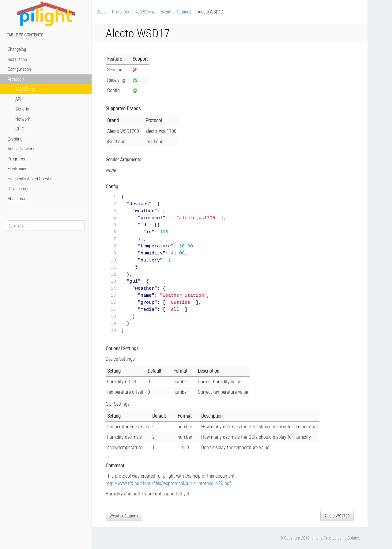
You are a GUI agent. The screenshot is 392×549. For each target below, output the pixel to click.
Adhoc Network (21, 149)
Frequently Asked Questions (32, 179)
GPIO (20, 129)
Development (19, 189)
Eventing (15, 139)
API (18, 99)
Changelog (17, 49)
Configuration (19, 69)
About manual (20, 199)
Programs (16, 159)
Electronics (17, 169)
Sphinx (353, 538)
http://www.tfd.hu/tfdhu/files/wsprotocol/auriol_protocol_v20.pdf (168, 483)
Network (23, 119)
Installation (17, 59)
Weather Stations (176, 12)
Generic (22, 109)
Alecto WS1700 (337, 516)
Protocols (16, 79)
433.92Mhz (25, 89)
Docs (101, 12)
